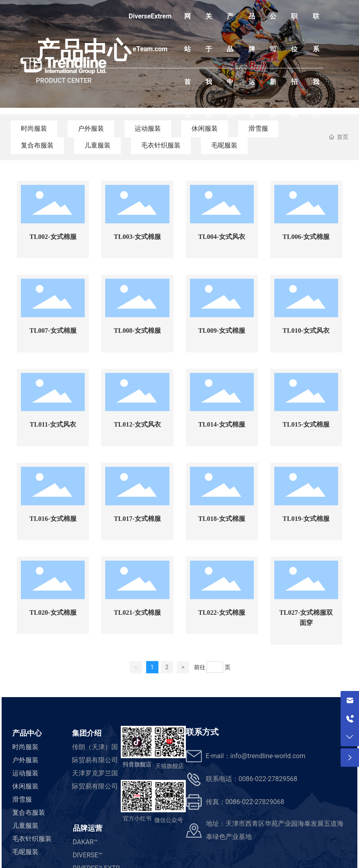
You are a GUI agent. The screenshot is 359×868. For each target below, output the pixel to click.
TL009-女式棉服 (222, 331)
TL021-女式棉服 (137, 612)
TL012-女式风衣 (137, 424)
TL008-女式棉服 (137, 331)
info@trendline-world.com (268, 756)
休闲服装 (25, 786)
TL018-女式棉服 (222, 519)
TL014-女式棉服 (222, 424)
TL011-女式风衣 (53, 424)
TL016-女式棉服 (53, 519)
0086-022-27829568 (268, 779)
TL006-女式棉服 (306, 237)
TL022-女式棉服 (222, 612)
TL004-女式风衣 (222, 237)
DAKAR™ (85, 842)
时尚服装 (25, 747)
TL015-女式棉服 (306, 424)
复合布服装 (37, 145)
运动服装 (25, 773)
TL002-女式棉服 (53, 237)
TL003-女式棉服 (137, 237)
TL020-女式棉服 (53, 612)
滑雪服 (22, 799)
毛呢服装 (224, 145)
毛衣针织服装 (161, 145)
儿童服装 (97, 145)
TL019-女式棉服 (306, 519)
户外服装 (25, 760)
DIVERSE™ (88, 855)
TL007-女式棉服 (53, 331)
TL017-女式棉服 (137, 519)
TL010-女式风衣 (306, 331)
